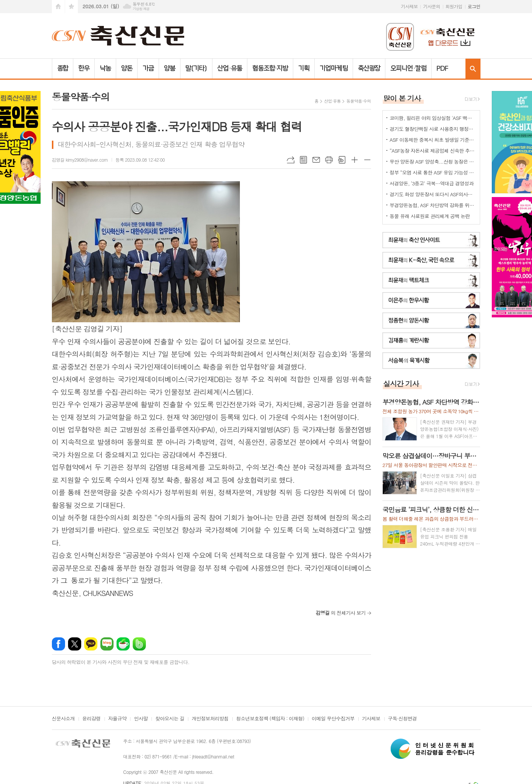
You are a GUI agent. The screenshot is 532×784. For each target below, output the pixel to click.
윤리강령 (92, 719)
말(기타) (196, 68)
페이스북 (58, 644)
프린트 (329, 160)
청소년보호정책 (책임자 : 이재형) (270, 719)
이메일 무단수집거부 (333, 719)
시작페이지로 (58, 7)
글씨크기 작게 (367, 160)
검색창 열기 (473, 69)
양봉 (170, 68)
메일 (316, 160)
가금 (148, 68)
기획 (304, 68)
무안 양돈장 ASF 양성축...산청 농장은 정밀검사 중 (433, 162)
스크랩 (342, 160)
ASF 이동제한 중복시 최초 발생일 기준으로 (433, 140)
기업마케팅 (334, 68)
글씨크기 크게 (355, 160)
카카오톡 (91, 644)
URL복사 (291, 160)
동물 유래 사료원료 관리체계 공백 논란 (430, 216)
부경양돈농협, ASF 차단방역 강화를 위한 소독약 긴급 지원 (433, 205)
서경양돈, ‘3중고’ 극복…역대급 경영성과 (431, 183)
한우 (84, 68)
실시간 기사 (401, 383)
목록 (303, 160)
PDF (442, 68)
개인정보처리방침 (210, 719)
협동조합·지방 (270, 68)
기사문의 (431, 6)
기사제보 (409, 6)
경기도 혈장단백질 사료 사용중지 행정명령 (433, 129)
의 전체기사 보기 (340, 613)
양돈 (127, 68)
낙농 (105, 68)
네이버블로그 (107, 644)
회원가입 (454, 6)
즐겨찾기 (71, 7)
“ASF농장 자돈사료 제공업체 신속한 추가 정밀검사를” (433, 151)
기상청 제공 (141, 9)
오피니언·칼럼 (408, 68)
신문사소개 (63, 719)
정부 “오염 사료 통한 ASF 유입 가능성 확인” (433, 172)
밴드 (139, 644)
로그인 (474, 6)
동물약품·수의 (358, 101)
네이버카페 (123, 644)
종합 (63, 68)
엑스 (75, 644)
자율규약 (117, 719)
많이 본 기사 (402, 98)
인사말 (141, 719)
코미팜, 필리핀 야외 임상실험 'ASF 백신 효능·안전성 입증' (433, 118)
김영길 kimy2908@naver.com (80, 160)
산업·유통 (230, 68)
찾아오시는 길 (170, 719)
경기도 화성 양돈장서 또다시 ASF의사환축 (433, 194)
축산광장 (369, 68)
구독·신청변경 (402, 719)
